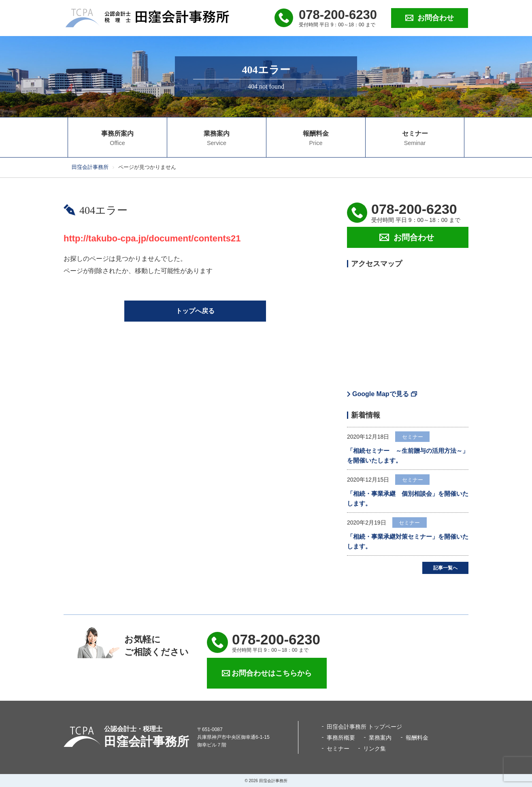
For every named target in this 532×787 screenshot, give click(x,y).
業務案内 (217, 138)
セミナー (415, 138)
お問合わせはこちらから (272, 673)
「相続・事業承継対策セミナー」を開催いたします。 (408, 541)
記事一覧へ (445, 568)
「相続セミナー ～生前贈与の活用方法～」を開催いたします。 (408, 455)
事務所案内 (117, 138)
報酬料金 (316, 138)
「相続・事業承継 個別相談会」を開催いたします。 (408, 498)
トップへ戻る (195, 311)
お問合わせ (436, 18)
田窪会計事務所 (90, 167)
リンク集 (375, 749)
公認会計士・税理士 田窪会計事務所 (147, 18)
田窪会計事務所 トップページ (364, 727)
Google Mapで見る (381, 394)
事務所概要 (341, 738)
